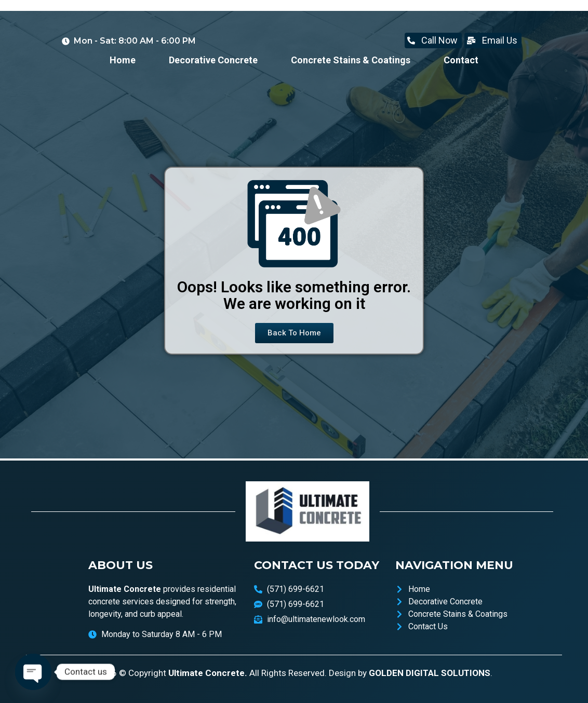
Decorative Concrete (213, 60)
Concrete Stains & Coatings (351, 60)
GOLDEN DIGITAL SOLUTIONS (430, 673)
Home (123, 60)
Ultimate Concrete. (208, 673)
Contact (461, 60)
